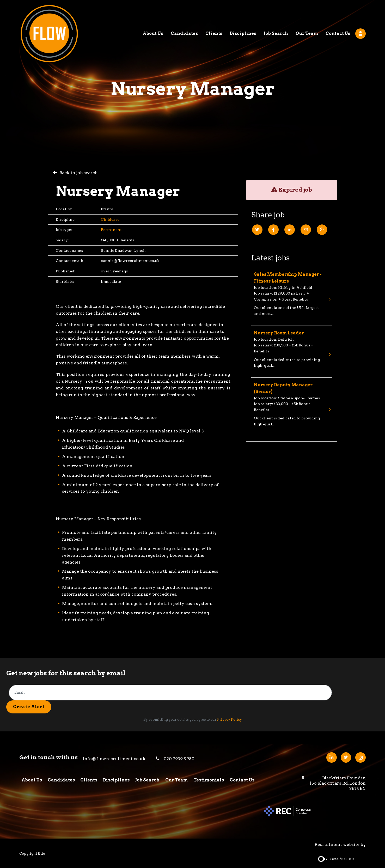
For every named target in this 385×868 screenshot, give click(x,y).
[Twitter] (257, 230)
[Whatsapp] (322, 230)
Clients (214, 14)
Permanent (111, 230)
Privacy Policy (230, 719)
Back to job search (79, 173)
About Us (153, 14)
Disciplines (243, 14)
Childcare (110, 219)
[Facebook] (273, 230)
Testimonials (210, 780)
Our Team (307, 14)
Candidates (184, 14)
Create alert (29, 707)
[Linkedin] (290, 230)
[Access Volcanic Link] (337, 858)
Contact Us (338, 14)
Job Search (276, 14)
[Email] (306, 230)
